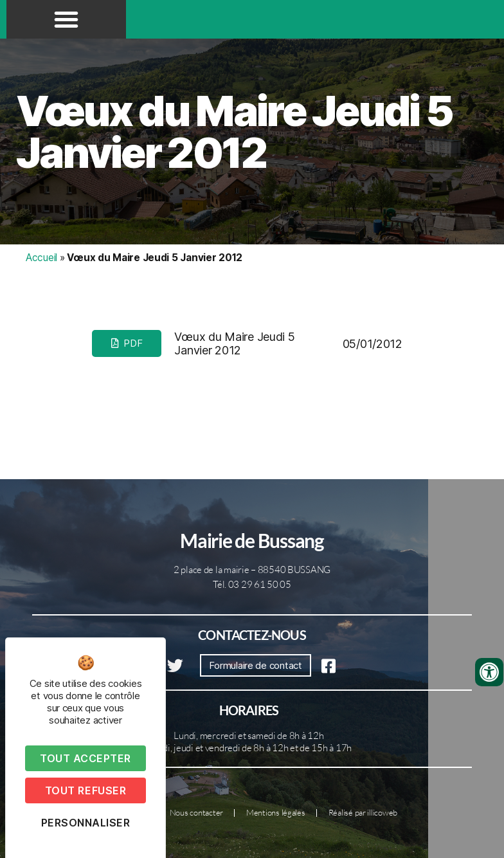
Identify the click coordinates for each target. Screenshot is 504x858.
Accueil (41, 258)
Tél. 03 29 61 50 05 (252, 584)
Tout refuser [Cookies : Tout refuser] (85, 790)
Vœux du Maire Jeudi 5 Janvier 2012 (234, 132)
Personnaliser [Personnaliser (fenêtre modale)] (86, 823)
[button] (66, 19)
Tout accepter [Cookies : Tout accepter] (85, 758)
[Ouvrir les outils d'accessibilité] (489, 672)
